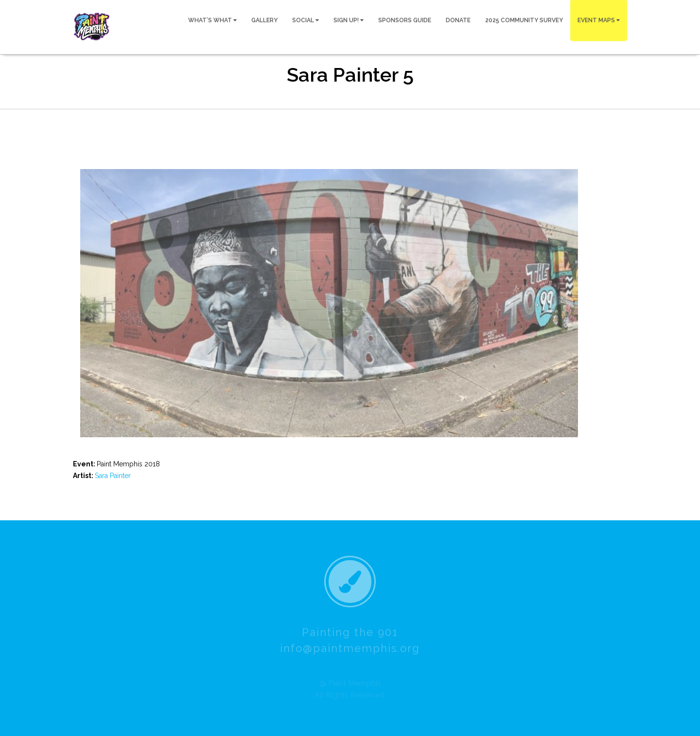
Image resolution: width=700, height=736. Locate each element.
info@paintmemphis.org (350, 650)
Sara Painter (113, 476)
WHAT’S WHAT (212, 20)
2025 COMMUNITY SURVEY (524, 20)
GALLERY (264, 20)
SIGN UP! (349, 20)
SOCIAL (306, 20)
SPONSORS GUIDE (405, 20)
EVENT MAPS (599, 20)
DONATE (458, 20)
